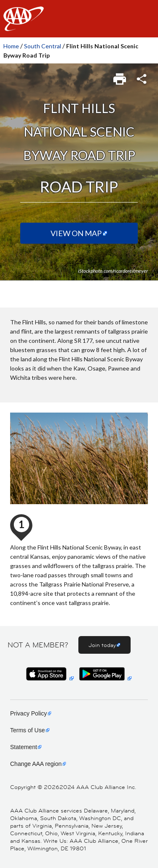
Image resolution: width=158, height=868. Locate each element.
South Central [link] (43, 46)
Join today (102, 645)
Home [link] (11, 46)
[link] (120, 76)
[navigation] (79, 19)
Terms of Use (27, 730)
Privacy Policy (28, 713)
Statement (24, 747)
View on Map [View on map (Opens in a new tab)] (76, 233)
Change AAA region (36, 764)
